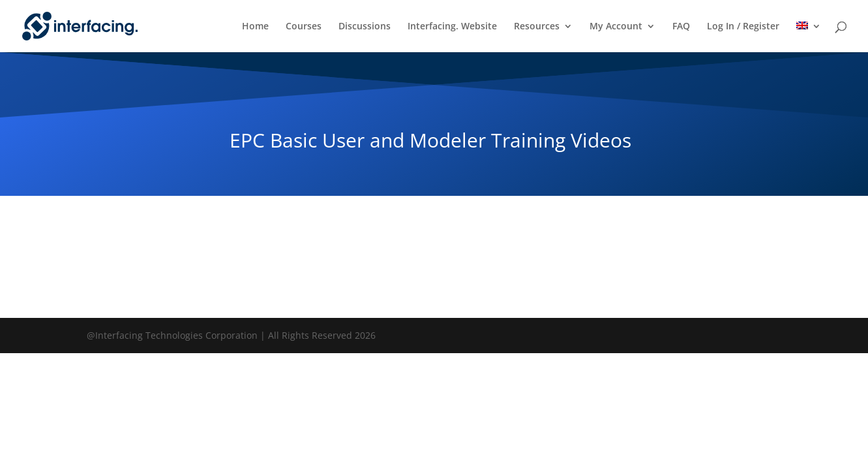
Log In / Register (743, 27)
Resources (537, 27)
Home (255, 27)
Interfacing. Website (452, 27)
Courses (304, 27)
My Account (616, 27)
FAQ (681, 27)
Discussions (365, 27)
